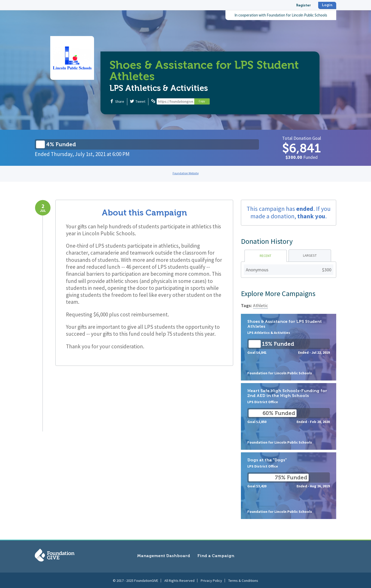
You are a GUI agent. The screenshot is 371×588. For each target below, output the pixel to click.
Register (303, 5)
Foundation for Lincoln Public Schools (297, 15)
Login (327, 5)
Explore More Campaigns (278, 293)
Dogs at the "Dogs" (289, 486)
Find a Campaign (216, 556)
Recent (265, 256)
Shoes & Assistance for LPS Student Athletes (289, 347)
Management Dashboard (164, 556)
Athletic (260, 305)
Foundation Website (186, 173)
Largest (310, 255)
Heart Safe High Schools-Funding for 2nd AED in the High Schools (289, 416)
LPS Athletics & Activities (159, 88)
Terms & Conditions (243, 580)
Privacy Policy (211, 580)
